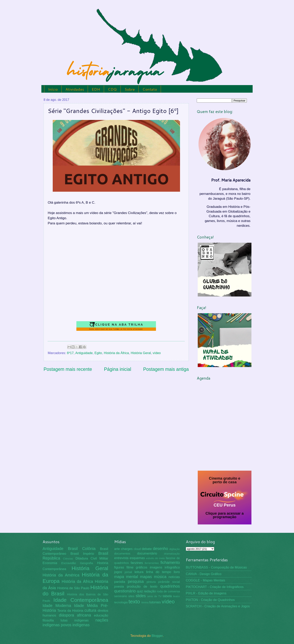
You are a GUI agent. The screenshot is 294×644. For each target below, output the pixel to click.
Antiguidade (84, 353)
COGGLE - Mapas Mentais (205, 580)
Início (53, 89)
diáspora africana (75, 615)
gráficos (142, 567)
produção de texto (142, 587)
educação (101, 615)
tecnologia (121, 602)
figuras (119, 567)
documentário (147, 553)
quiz (140, 591)
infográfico (172, 567)
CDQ (112, 89)
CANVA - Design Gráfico (204, 574)
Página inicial (118, 369)
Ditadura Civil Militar (92, 558)
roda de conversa (168, 591)
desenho (161, 549)
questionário (125, 591)
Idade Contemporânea (81, 600)
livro (177, 572)
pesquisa (136, 581)
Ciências (68, 559)
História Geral (141, 353)
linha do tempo (159, 572)
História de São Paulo (73, 588)
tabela (167, 596)
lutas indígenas (74, 620)
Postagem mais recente (68, 369)
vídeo (157, 353)
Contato (150, 89)
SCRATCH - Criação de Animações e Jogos (218, 606)
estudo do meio (156, 558)
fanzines (137, 563)
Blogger (157, 636)
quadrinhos (170, 586)
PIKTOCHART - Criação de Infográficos (215, 587)
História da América (61, 575)
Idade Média (86, 606)
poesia (119, 587)
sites (131, 596)
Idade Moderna (57, 606)
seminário (121, 596)
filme (130, 567)
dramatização (172, 554)
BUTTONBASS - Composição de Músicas (216, 567)
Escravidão (69, 563)
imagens (156, 567)
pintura (151, 582)
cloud (137, 549)
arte (117, 549)
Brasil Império (82, 554)
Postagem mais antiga (166, 369)
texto (134, 602)
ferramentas (152, 563)
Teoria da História (70, 611)
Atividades (75, 89)
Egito (98, 353)
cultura (90, 610)
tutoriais (155, 602)
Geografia (86, 563)
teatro (176, 596)
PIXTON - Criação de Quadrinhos (210, 600)
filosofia (48, 620)
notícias (174, 577)
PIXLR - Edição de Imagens (206, 593)
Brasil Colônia (82, 549)
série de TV (154, 596)
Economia (50, 563)
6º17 (70, 353)
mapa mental (126, 577)
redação (150, 591)
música (160, 577)
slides (141, 596)
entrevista (121, 558)
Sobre (130, 89)
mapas (146, 577)
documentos (122, 554)
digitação (175, 549)
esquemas (137, 558)
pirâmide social (169, 582)
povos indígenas (75, 625)
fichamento (170, 563)
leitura (139, 572)
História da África (116, 353)
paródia (120, 582)
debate (147, 549)
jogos (118, 572)
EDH (96, 89)
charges (127, 549)
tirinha (145, 602)
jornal (128, 572)
